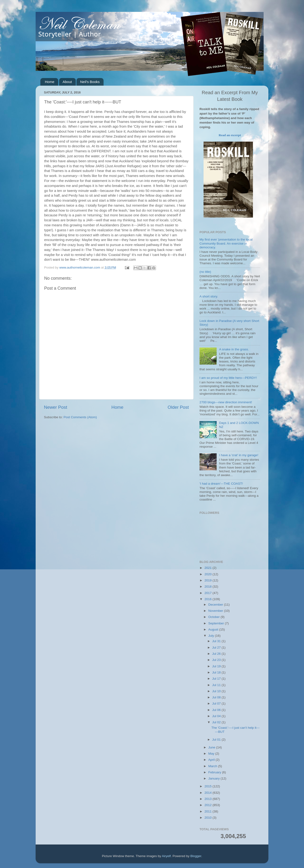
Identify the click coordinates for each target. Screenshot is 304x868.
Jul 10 (217, 691)
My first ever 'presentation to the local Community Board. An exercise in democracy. (226, 243)
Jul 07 (217, 703)
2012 (209, 805)
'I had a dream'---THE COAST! (221, 484)
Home (50, 82)
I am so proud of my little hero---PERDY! (228, 378)
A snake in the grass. (234, 349)
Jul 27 (217, 648)
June (212, 747)
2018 (209, 587)
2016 (209, 599)
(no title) (205, 272)
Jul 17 (217, 679)
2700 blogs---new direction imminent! (226, 402)
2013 (209, 799)
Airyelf (166, 856)
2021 (209, 568)
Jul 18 (217, 672)
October (214, 617)
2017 (209, 593)
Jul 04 (217, 716)
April (212, 760)
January (214, 778)
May (212, 754)
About (67, 82)
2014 (209, 793)
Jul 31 (217, 641)
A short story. (209, 296)
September (217, 623)
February (215, 772)
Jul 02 (217, 722)
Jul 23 (217, 660)
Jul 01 (217, 740)
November (216, 611)
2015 (209, 786)
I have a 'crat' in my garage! (239, 455)
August (214, 629)
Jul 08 (217, 697)
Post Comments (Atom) (80, 417)
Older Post (178, 407)
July (212, 636)
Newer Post (56, 407)
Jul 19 (217, 666)
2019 (209, 580)
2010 (209, 818)
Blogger (196, 856)
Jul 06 (217, 710)
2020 (209, 574)
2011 (209, 811)
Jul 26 (217, 654)
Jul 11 (217, 685)
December (216, 605)
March (213, 766)
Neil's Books (90, 82)
